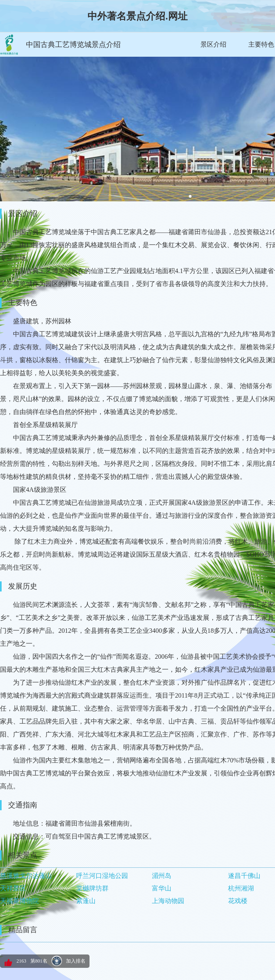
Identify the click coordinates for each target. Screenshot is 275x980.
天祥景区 (13, 888)
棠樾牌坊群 (92, 888)
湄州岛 (162, 876)
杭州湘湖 (241, 888)
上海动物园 (168, 901)
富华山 (162, 888)
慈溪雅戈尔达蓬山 (26, 876)
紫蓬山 (86, 901)
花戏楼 (238, 901)
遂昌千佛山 (244, 876)
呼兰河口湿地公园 (102, 876)
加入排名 (76, 961)
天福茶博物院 (19, 901)
